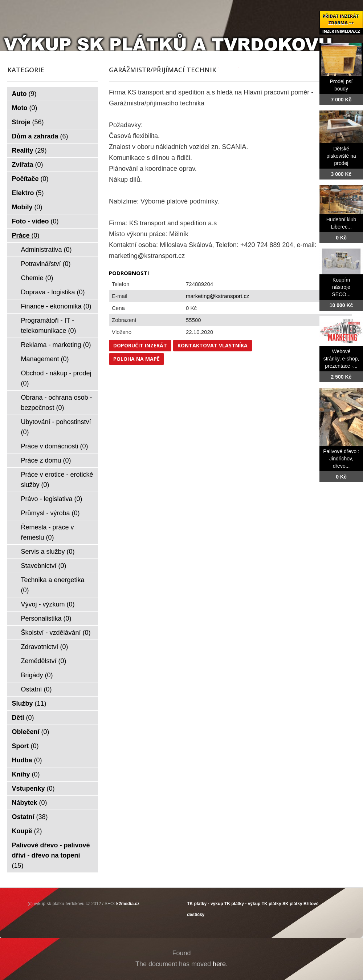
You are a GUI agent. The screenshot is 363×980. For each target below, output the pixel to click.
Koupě (27, 831)
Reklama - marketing (56, 345)
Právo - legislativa (52, 499)
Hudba (27, 760)
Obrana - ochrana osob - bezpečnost (57, 403)
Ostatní (36, 689)
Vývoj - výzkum (48, 604)
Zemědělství (44, 661)
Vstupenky (33, 789)
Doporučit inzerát (140, 345)
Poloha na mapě (136, 359)
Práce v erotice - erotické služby (57, 480)
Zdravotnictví (45, 647)
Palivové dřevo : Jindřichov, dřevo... (341, 459)
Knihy (26, 774)
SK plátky (292, 904)
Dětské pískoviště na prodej (341, 156)
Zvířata (28, 165)
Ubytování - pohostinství (56, 427)
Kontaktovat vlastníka (213, 345)
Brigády (37, 675)
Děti (23, 718)
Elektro (28, 193)
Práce (26, 235)
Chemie (37, 278)
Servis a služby (48, 552)
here (219, 964)
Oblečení (31, 732)
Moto (25, 108)
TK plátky (272, 904)
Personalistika (46, 618)
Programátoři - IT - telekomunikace (49, 326)
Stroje (28, 122)
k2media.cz (128, 904)
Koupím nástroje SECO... (341, 287)
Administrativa (46, 250)
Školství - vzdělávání (56, 633)
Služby (29, 703)
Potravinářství (46, 264)
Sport (25, 746)
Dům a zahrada (40, 136)
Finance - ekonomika (56, 306)
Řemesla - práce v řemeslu (48, 532)
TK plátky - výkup (205, 904)
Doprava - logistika (53, 292)
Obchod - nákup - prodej (56, 378)
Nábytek (30, 803)
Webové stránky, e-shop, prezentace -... (341, 359)
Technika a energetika (53, 585)
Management (45, 359)
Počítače (30, 179)
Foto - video (35, 221)
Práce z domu (46, 460)
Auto (24, 94)
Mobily (27, 207)
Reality (29, 150)
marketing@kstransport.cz (217, 296)
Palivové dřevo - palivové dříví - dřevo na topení (51, 855)
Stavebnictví (44, 566)
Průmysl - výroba (50, 513)
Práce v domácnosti (55, 446)
